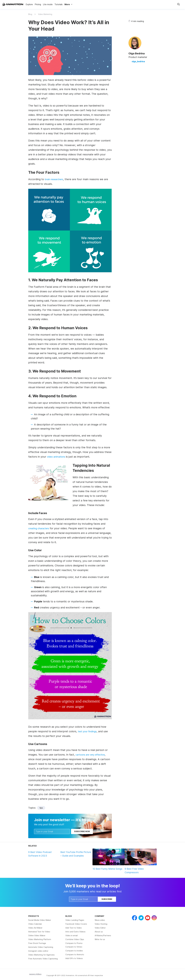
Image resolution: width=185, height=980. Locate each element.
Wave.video (100, 920)
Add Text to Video (74, 928)
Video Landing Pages (75, 920)
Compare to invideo (74, 951)
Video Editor (100, 928)
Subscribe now (82, 831)
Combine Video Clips (75, 939)
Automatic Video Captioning (41, 947)
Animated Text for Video (39, 932)
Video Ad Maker (35, 928)
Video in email (71, 935)
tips (41, 808)
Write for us (100, 939)
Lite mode (48, 4)
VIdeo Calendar (35, 924)
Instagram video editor (38, 951)
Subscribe (107, 899)
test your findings (89, 731)
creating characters (40, 528)
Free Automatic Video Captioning (43, 959)
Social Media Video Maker (40, 920)
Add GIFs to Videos (74, 958)
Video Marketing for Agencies (41, 955)
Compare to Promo (74, 943)
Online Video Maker (37, 935)
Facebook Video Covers (76, 924)
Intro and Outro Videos (75, 932)
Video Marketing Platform (40, 939)
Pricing (38, 4)
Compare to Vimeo (74, 947)
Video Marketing (45, 14)
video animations (57, 457)
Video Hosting (101, 924)
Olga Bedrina (137, 53)
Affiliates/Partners (103, 935)
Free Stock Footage (37, 943)
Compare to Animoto (75, 954)
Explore (29, 4)
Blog (30, 14)
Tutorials (59, 4)
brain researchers (55, 179)
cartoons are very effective (92, 755)
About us (99, 932)
